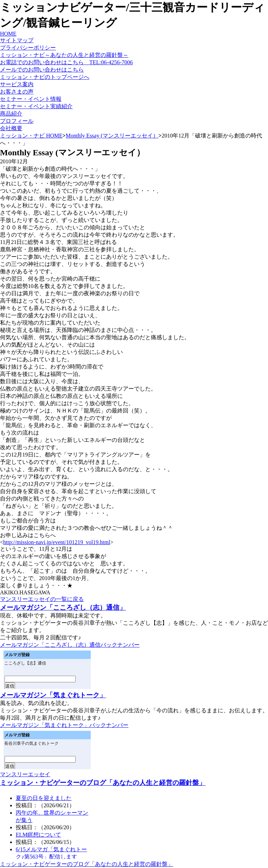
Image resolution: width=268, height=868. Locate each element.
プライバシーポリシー (28, 48)
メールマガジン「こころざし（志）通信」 (63, 607)
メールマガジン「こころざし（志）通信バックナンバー (70, 645)
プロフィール (17, 121)
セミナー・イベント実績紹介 (36, 106)
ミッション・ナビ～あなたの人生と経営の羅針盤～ (64, 55)
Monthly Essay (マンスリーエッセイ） (112, 136)
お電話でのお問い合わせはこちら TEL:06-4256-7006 (66, 62)
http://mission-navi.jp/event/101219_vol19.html (57, 542)
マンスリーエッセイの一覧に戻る (42, 599)
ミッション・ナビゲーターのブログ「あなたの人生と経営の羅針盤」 (103, 783)
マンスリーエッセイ (25, 774)
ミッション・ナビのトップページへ (45, 77)
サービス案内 (17, 84)
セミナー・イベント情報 (31, 99)
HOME (8, 34)
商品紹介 (11, 114)
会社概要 (11, 128)
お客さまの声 (17, 92)
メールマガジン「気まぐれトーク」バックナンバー (64, 725)
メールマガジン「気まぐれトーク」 (53, 695)
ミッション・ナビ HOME (31, 136)
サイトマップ (17, 40)
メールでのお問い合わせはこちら (42, 70)
